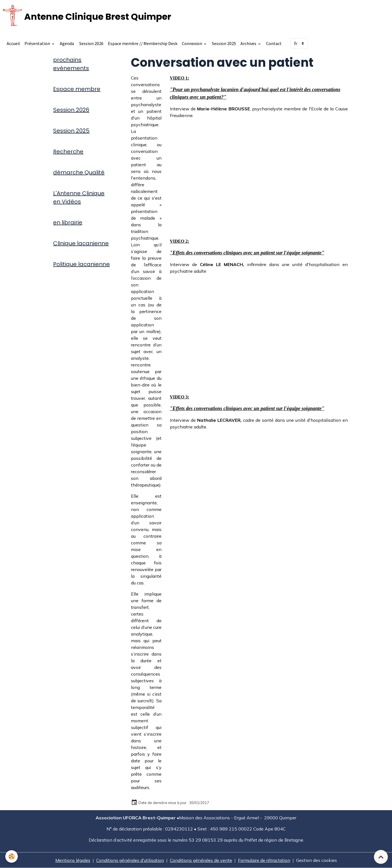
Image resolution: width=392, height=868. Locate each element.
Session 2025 (224, 43)
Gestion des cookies (317, 860)
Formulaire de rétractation (264, 860)
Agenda (67, 43)
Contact (274, 43)
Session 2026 (91, 43)
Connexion (192, 43)
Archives (249, 43)
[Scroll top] (381, 857)
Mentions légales (73, 860)
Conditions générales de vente (201, 860)
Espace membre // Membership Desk (143, 43)
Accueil (13, 43)
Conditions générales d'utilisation (130, 860)
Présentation (38, 43)
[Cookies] (12, 856)
